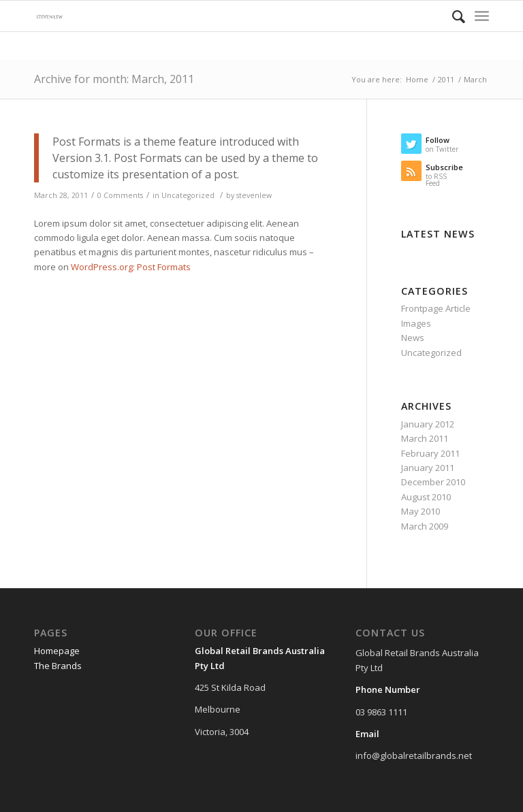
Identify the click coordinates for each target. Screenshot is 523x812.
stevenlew (254, 195)
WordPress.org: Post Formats (131, 267)
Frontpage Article (436, 308)
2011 (446, 79)
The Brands (58, 666)
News (413, 338)
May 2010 (421, 511)
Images (416, 323)
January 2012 (428, 424)
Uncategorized (188, 195)
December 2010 (433, 482)
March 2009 (425, 526)
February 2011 (430, 453)
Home (417, 79)
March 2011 (425, 438)
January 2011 (428, 468)
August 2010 (426, 497)
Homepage (57, 651)
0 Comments (120, 195)
